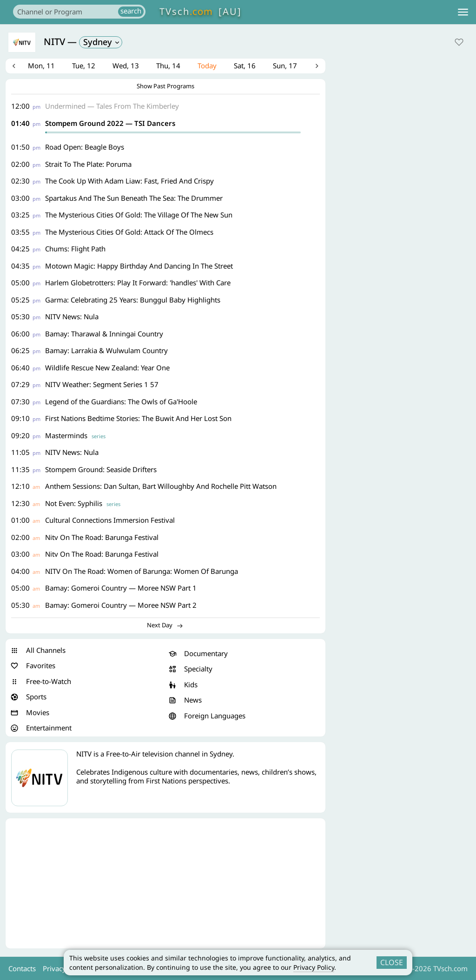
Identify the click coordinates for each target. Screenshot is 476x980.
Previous (15, 67)
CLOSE (392, 962)
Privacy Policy (314, 967)
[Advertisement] (165, 885)
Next (316, 67)
